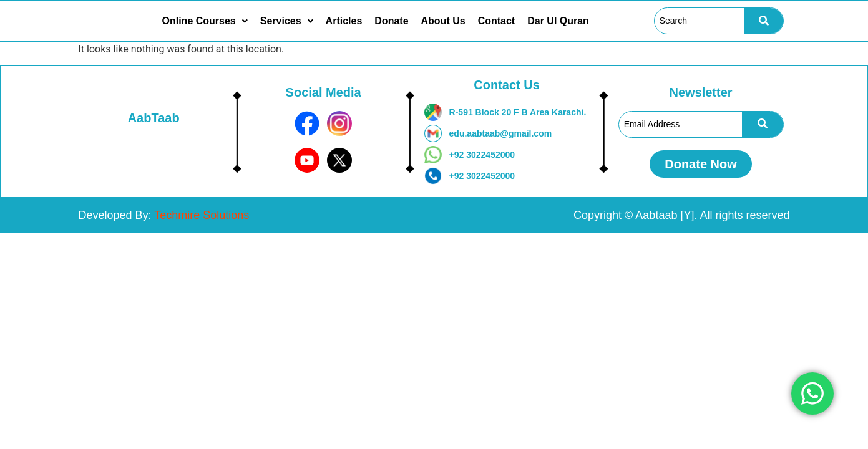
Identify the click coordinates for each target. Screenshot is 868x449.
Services (287, 21)
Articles (344, 21)
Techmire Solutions (202, 215)
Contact (497, 21)
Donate (391, 21)
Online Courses (205, 21)
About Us (443, 21)
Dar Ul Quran (558, 21)
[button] (205, 21)
